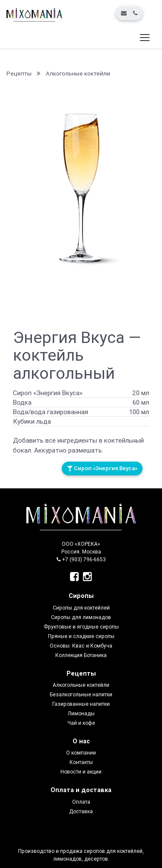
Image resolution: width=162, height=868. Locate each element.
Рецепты (19, 73)
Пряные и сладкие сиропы (81, 636)
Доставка (81, 811)
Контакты (81, 762)
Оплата (81, 802)
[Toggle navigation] (145, 38)
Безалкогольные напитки (81, 694)
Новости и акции (81, 772)
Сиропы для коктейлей (81, 608)
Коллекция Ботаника (81, 655)
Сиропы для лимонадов (81, 617)
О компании (81, 753)
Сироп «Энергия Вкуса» (102, 468)
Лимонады (81, 713)
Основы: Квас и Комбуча (81, 646)
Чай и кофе (81, 723)
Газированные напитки (81, 704)
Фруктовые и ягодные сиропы (81, 627)
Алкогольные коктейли (78, 73)
